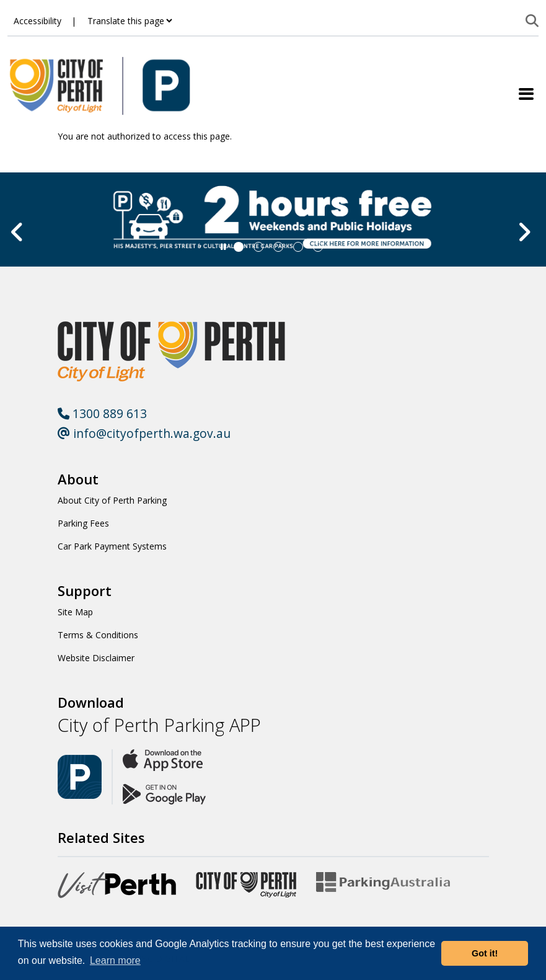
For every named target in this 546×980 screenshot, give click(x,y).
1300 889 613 (102, 413)
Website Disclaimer (96, 658)
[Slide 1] (258, 247)
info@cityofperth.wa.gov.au (144, 433)
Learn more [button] (115, 960)
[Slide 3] (298, 247)
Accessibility (37, 21)
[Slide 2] (278, 247)
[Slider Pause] (223, 247)
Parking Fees (83, 523)
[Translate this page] (130, 21)
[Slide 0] (239, 247)
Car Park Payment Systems (112, 546)
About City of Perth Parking (112, 500)
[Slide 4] (318, 247)
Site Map (75, 612)
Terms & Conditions (98, 635)
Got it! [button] (485, 953)
